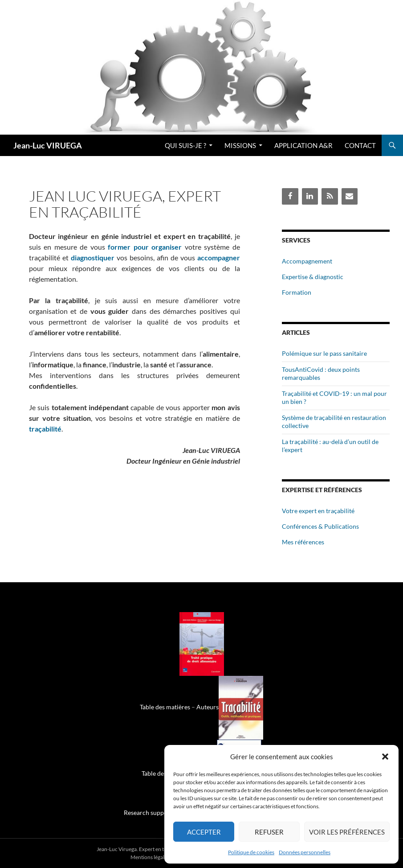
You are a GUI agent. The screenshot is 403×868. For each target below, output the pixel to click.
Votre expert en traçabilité (318, 511)
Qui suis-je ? (185, 145)
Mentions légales (150, 857)
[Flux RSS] (330, 196)
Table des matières (165, 707)
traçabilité (45, 429)
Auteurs (208, 707)
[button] (385, 757)
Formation (297, 292)
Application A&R (303, 145)
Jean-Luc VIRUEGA (48, 145)
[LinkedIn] (310, 196)
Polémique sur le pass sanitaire (324, 353)
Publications (342, 526)
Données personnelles (305, 852)
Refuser (269, 832)
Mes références (303, 542)
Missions (240, 145)
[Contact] (350, 196)
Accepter (204, 832)
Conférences (299, 526)
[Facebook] (290, 196)
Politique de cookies (251, 852)
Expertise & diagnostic (313, 277)
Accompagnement (307, 261)
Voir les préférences (347, 832)
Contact (360, 145)
